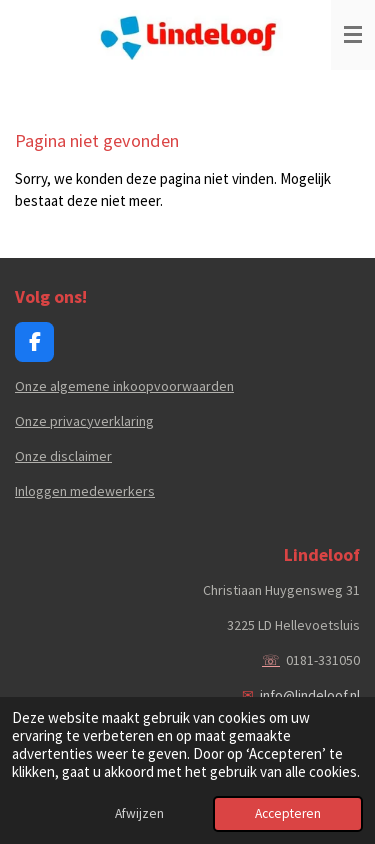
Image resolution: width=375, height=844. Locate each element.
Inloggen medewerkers (85, 491)
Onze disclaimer (63, 456)
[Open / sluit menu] (353, 35)
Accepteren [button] (288, 813)
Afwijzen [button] (139, 813)
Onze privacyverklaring (84, 421)
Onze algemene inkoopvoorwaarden (124, 386)
